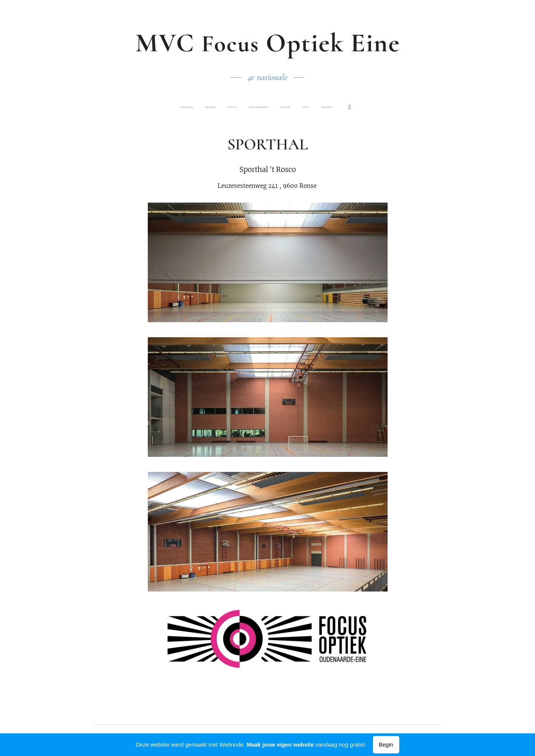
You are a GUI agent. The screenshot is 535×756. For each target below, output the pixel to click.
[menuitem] (216, 108)
